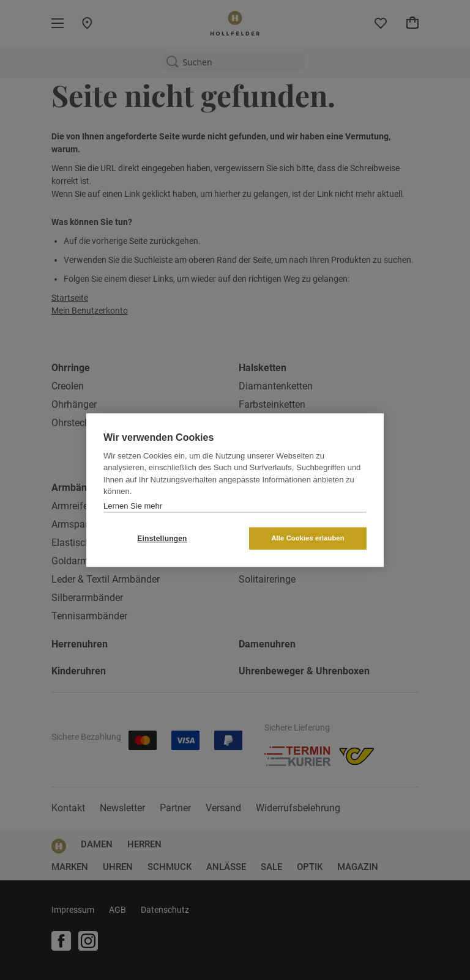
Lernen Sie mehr (133, 506)
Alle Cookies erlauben (308, 538)
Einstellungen (162, 539)
